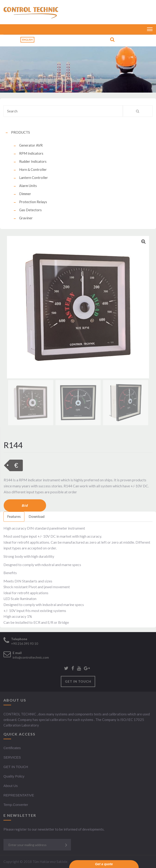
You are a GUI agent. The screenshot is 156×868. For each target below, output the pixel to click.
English (27, 40)
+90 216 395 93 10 (25, 643)
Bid (25, 505)
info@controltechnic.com (31, 657)
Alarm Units (28, 186)
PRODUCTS (21, 132)
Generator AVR (31, 145)
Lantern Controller (34, 178)
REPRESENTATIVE (19, 795)
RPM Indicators (31, 153)
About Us (11, 786)
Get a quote (104, 864)
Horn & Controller (33, 169)
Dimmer (25, 194)
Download (37, 516)
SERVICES (12, 757)
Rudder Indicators (33, 161)
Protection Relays (33, 202)
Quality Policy (14, 776)
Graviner (26, 218)
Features (14, 516)
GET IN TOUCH (78, 681)
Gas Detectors (30, 210)
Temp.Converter (16, 805)
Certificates (12, 748)
